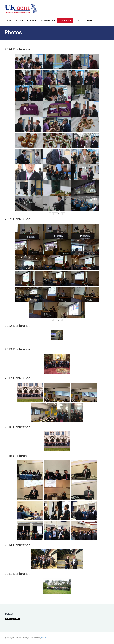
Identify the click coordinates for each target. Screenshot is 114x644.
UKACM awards (47, 21)
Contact (79, 21)
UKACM (19, 21)
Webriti (44, 638)
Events (31, 21)
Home (9, 21)
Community (65, 21)
